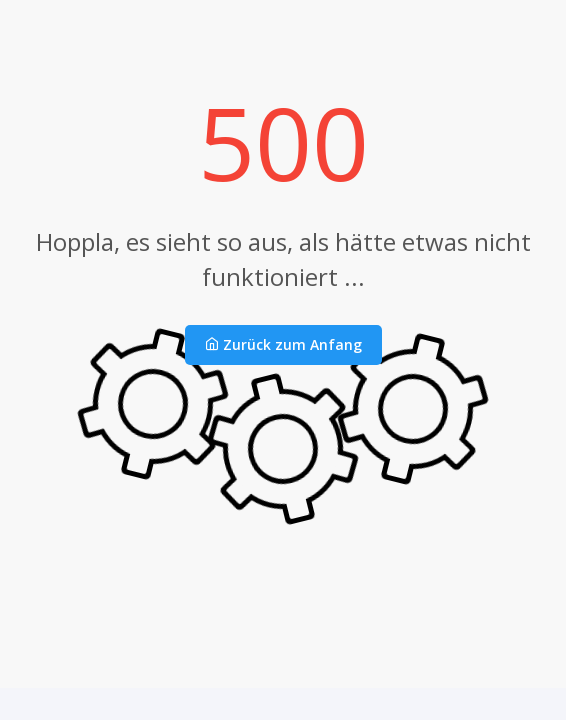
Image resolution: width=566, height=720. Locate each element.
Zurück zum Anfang (283, 344)
